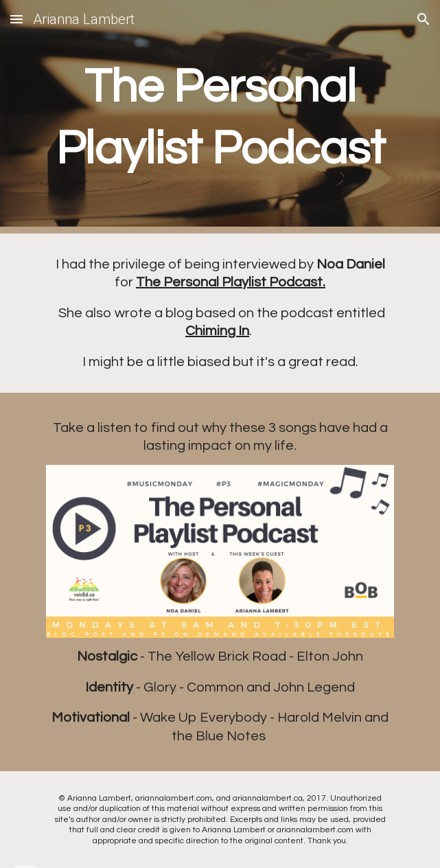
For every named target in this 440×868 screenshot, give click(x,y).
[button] (16, 19)
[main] (220, 117)
